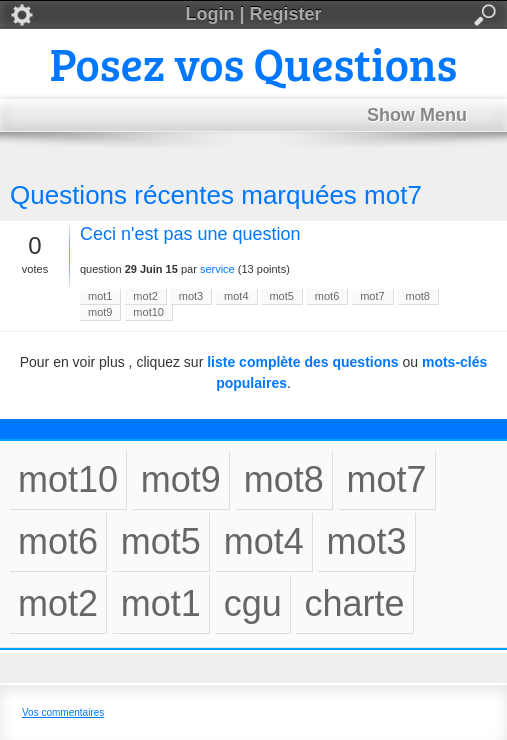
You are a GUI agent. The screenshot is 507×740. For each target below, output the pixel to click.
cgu (253, 603)
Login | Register (253, 15)
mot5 (281, 296)
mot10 (148, 312)
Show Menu (417, 115)
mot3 (191, 296)
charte (354, 603)
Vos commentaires (63, 712)
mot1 (100, 296)
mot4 (236, 296)
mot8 (418, 296)
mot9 (100, 312)
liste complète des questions (302, 362)
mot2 (145, 296)
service (217, 269)
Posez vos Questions (254, 62)
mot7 (372, 296)
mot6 (327, 296)
